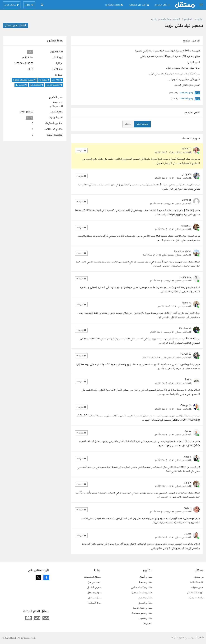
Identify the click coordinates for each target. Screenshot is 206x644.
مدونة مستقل (94, 598)
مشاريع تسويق (145, 603)
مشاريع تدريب (145, 618)
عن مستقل (199, 577)
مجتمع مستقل (94, 593)
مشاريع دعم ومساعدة (142, 613)
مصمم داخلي (55, 106)
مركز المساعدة (94, 603)
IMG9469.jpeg (186, 99)
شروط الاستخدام (195, 593)
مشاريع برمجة (146, 582)
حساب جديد (142, 124)
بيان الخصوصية (196, 598)
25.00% (29, 118)
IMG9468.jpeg (186, 93)
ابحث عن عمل (94, 582)
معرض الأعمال (94, 587)
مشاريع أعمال (146, 577)
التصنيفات (147, 624)
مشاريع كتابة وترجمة (142, 608)
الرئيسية (199, 19)
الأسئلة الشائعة (197, 582)
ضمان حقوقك (197, 587)
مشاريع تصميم (145, 598)
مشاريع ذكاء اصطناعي (142, 587)
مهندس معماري (182, 152)
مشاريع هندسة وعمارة (142, 593)
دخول (128, 124)
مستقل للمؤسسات (92, 577)
